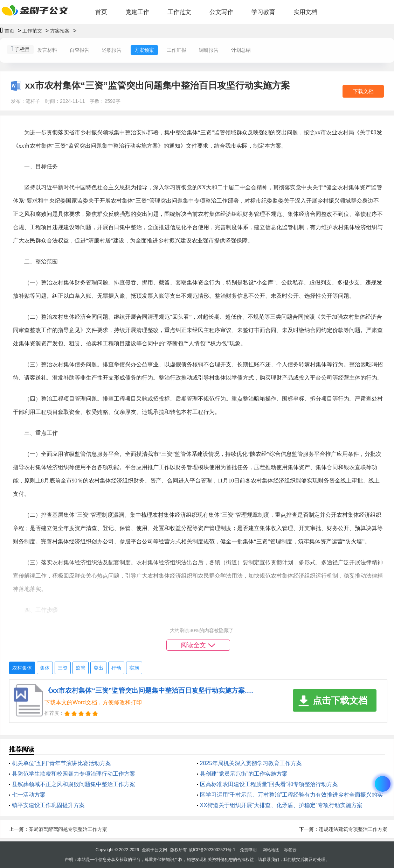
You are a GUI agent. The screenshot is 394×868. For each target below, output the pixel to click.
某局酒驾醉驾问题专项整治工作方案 (68, 829)
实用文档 (305, 12)
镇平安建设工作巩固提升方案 (48, 805)
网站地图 (271, 850)
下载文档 (363, 91)
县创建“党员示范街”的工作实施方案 (244, 774)
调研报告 (209, 50)
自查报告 (80, 50)
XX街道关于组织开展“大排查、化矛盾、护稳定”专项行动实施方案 (281, 805)
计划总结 (241, 50)
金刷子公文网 (154, 850)
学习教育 (263, 12)
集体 (45, 668)
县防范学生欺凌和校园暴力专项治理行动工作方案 (74, 774)
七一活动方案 (29, 795)
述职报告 (112, 50)
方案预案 (60, 31)
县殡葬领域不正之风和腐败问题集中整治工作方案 (74, 784)
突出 (98, 668)
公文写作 (221, 12)
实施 (134, 668)
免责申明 (248, 850)
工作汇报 (177, 50)
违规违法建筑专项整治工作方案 (353, 829)
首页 (101, 12)
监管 (81, 668)
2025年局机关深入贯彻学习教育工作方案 (251, 763)
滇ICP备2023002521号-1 (212, 850)
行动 (116, 668)
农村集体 (22, 668)
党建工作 (137, 12)
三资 (63, 668)
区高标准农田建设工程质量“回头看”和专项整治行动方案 (269, 784)
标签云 (290, 850)
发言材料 (47, 50)
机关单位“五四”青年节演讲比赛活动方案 (61, 763)
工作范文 (179, 12)
